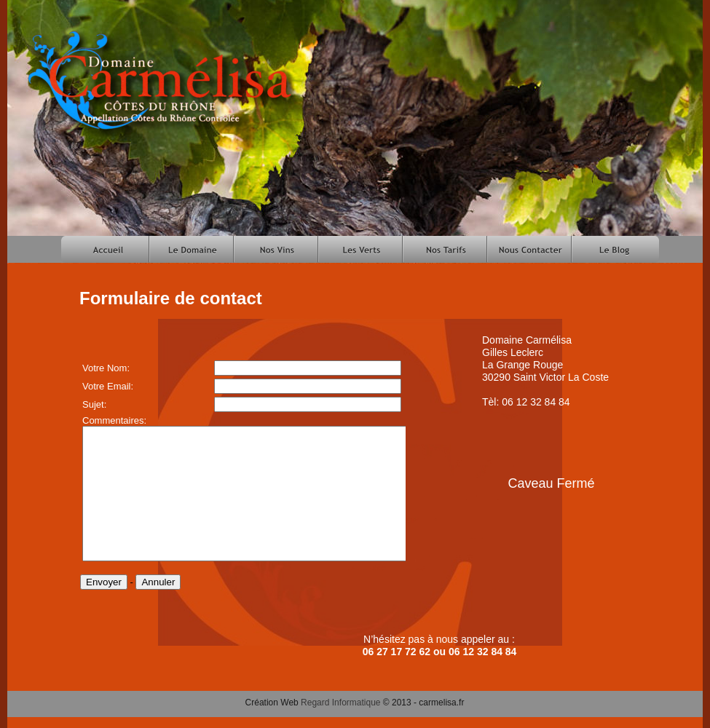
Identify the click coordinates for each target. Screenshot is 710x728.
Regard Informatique (340, 703)
